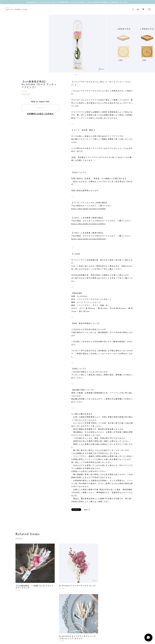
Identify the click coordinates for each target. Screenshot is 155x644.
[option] (77, 44)
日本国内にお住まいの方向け (40, 114)
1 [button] (76, 75)
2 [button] (78, 75)
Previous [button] (4, 44)
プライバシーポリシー (44, 630)
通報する (87, 510)
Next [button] (151, 44)
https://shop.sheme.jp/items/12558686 (89, 209)
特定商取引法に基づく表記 (64, 630)
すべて (24, 609)
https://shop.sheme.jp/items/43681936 (89, 239)
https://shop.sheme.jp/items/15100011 (89, 224)
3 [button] (79, 75)
